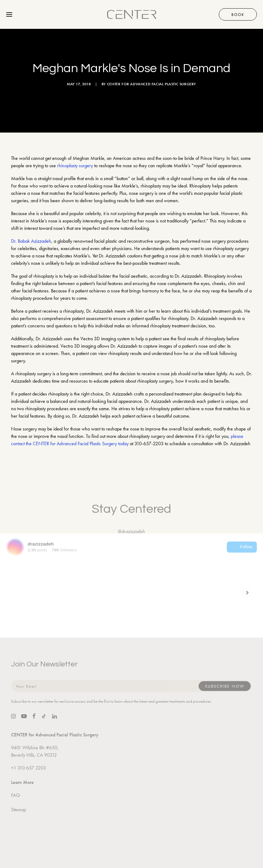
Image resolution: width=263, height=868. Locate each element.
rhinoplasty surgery (75, 166)
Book (238, 15)
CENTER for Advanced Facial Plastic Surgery (152, 84)
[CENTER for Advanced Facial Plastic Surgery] (131, 14)
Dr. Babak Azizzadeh (31, 241)
